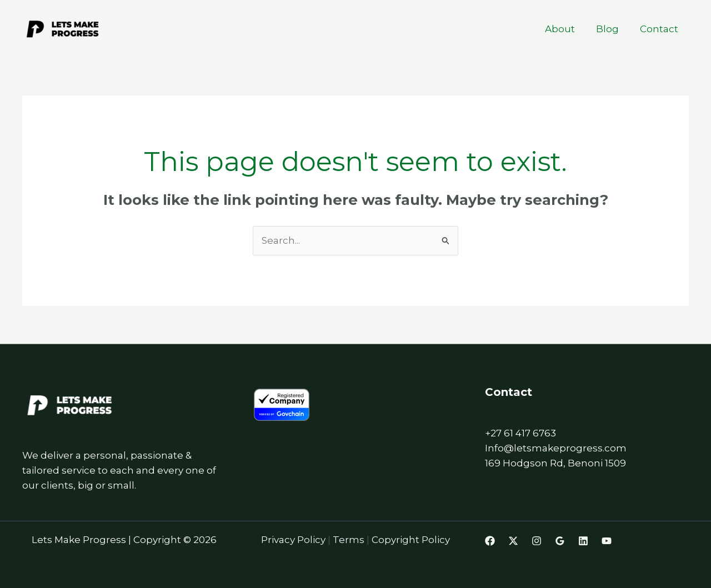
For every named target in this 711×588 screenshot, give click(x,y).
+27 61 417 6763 (520, 433)
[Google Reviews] (560, 541)
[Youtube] (607, 541)
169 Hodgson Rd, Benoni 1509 (555, 463)
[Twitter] (513, 541)
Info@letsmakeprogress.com (556, 448)
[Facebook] (490, 541)
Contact (660, 29)
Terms (350, 540)
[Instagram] (537, 541)
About (565, 29)
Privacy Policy (294, 540)
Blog (611, 29)
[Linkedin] (583, 541)
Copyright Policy (411, 540)
